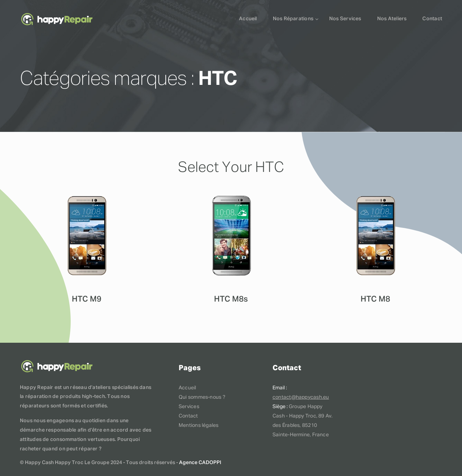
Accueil (248, 19)
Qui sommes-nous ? (202, 397)
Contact (432, 19)
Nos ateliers (392, 19)
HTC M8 (375, 299)
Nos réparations (293, 19)
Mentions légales (199, 425)
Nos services (345, 19)
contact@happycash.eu (301, 397)
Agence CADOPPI (200, 463)
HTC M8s (231, 299)
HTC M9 (87, 299)
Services (189, 407)
